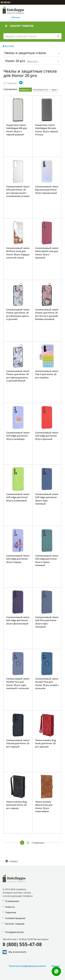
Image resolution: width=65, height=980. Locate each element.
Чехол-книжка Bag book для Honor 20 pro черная (17, 805)
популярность (41, 90)
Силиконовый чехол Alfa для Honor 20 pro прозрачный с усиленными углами (18, 191)
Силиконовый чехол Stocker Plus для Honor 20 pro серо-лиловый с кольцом (18, 684)
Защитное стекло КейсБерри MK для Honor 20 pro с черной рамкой (17, 130)
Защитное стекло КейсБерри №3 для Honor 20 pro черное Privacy (47, 130)
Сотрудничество (14, 932)
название (24, 90)
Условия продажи (15, 918)
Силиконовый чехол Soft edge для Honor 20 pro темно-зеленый (47, 560)
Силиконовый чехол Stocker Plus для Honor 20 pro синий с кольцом (47, 684)
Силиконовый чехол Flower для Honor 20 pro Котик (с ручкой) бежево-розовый (47, 314)
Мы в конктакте (14, 952)
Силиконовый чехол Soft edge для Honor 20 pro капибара (18, 436)
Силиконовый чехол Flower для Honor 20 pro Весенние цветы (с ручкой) (18, 314)
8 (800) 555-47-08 (22, 944)
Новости (10, 907)
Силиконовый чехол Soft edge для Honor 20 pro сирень (18, 559)
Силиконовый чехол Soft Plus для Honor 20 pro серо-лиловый (47, 622)
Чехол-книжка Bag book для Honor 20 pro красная (45, 743)
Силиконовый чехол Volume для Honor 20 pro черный (18, 743)
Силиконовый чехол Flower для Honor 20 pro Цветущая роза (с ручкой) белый (18, 376)
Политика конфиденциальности (27, 966)
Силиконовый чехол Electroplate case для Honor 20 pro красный (47, 253)
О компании (12, 901)
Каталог (8, 46)
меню (6, 2)
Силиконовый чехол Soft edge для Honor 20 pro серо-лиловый (47, 499)
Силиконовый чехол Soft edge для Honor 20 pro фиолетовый (18, 620)
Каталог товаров (19, 26)
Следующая (38, 843)
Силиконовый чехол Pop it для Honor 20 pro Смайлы (47, 374)
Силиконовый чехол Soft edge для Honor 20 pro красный (47, 436)
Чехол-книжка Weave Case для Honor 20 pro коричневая (44, 807)
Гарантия (11, 912)
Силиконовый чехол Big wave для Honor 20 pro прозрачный (47, 190)
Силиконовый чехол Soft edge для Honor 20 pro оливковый (18, 497)
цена (54, 90)
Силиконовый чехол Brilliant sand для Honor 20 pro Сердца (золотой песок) (18, 253)
